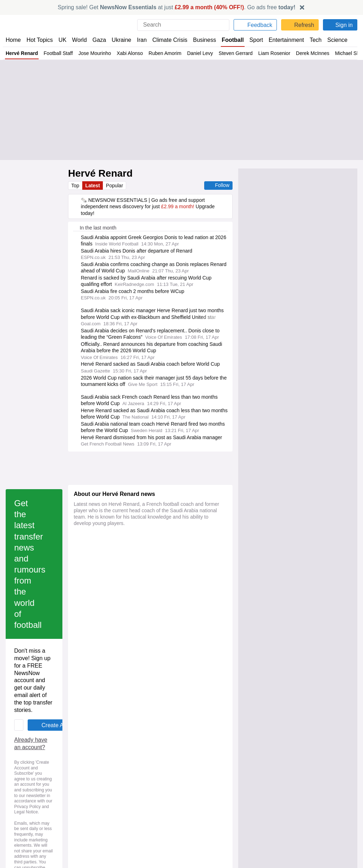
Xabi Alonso (132, 53)
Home (13, 40)
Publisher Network (205, 762)
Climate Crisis (166, 40)
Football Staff (59, 53)
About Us (16, 768)
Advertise (195, 768)
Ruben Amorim (168, 53)
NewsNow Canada (115, 794)
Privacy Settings (292, 787)
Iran (139, 40)
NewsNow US (110, 768)
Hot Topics (40, 40)
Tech (310, 40)
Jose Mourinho (96, 53)
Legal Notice (133, 620)
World (79, 40)
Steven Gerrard (239, 53)
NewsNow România (117, 781)
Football (229, 40)
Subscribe (17, 781)
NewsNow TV (21, 787)
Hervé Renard (22, 53)
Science (332, 40)
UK (62, 40)
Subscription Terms (295, 781)
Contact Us (18, 775)
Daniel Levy (203, 53)
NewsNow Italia (112, 787)
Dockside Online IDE (206, 781)
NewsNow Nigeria (115, 775)
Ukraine (119, 40)
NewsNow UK (110, 762)
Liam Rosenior (277, 53)
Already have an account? (108, 594)
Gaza (98, 40)
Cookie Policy (288, 768)
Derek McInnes (315, 53)
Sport (252, 40)
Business (201, 40)
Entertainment (282, 40)
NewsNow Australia (117, 801)
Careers (193, 775)
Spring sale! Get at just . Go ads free (177, 7)
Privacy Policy (98, 620)
